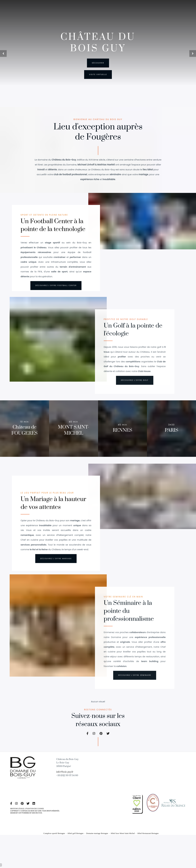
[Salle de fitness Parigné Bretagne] (35, 807)
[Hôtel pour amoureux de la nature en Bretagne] (135, 685)
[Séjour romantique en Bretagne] (171, 427)
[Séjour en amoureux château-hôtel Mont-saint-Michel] (74, 423)
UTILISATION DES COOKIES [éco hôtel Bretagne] (35, 812)
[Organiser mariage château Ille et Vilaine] (137, 806)
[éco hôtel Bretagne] (56, 291)
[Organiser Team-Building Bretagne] (56, 566)
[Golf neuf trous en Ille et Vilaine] (98, 75)
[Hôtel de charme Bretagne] (108, 737)
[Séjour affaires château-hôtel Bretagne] (25, 432)
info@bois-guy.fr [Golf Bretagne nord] (65, 776)
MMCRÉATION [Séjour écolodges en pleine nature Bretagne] (37, 817)
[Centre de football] (135, 389)
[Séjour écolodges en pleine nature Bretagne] (88, 737)
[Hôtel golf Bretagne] (101, 737)
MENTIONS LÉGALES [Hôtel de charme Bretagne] (17, 812)
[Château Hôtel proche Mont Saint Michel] (23, 771)
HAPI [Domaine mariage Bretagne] (20, 817)
